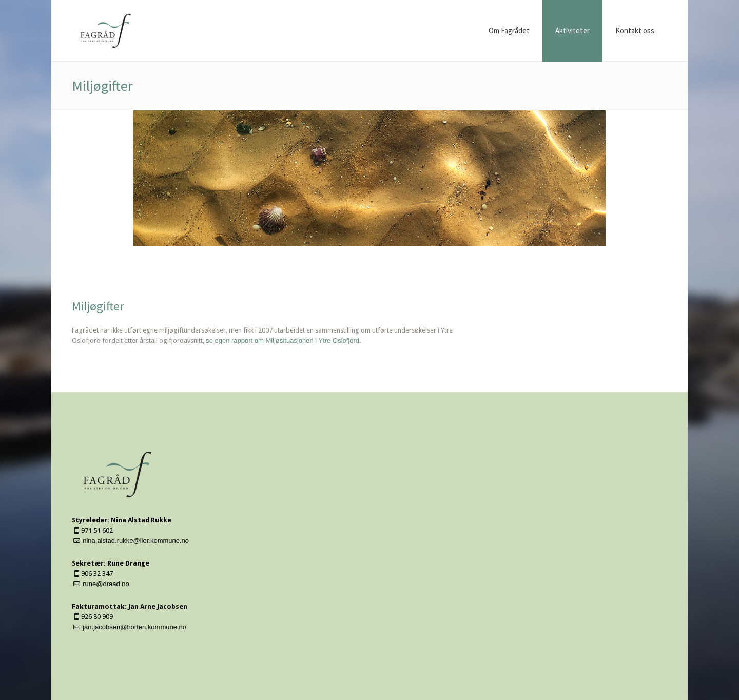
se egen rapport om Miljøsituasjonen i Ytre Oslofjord (283, 341)
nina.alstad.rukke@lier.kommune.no (136, 541)
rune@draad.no (106, 584)
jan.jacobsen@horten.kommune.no (134, 627)
